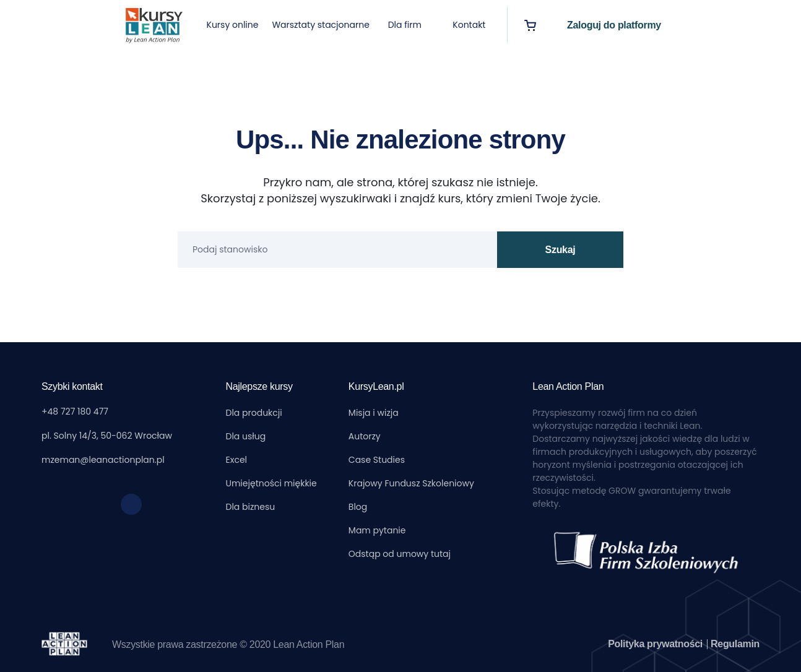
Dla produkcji (254, 413)
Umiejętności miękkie (271, 483)
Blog (358, 507)
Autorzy (365, 436)
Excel (237, 460)
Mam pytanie (377, 530)
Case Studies (377, 460)
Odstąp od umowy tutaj (400, 554)
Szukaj (561, 250)
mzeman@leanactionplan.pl (103, 460)
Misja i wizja (374, 413)
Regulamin (735, 644)
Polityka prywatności (656, 644)
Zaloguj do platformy (614, 25)
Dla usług (246, 436)
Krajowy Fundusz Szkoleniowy (411, 483)
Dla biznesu (251, 507)
